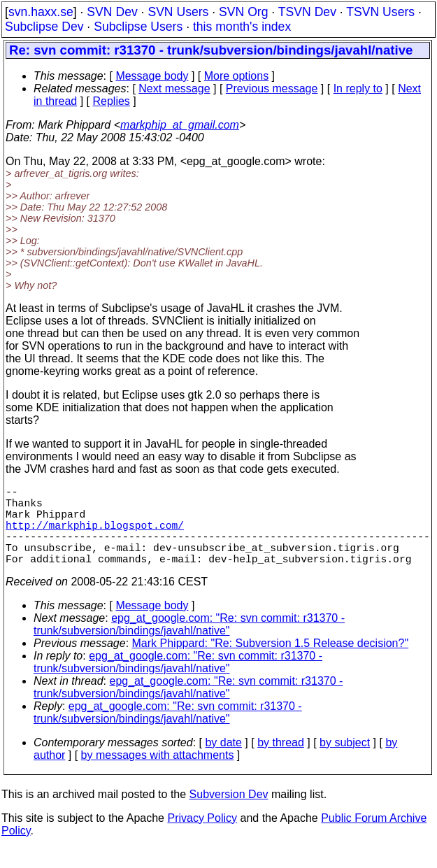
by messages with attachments (158, 775)
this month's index (242, 27)
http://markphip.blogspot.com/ (95, 536)
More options (237, 76)
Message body (152, 76)
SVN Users (178, 12)
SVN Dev (112, 12)
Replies (112, 101)
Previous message (272, 88)
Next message (174, 88)
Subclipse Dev (44, 27)
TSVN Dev (307, 12)
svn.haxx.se (41, 12)
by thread (281, 762)
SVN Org (243, 12)
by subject (345, 762)
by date (223, 762)
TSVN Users (380, 12)
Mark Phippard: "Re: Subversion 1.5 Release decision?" (271, 663)
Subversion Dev (229, 814)
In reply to (358, 88)
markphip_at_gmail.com (180, 125)
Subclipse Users (138, 27)
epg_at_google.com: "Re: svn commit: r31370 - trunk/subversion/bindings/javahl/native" (189, 644)
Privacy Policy (202, 838)
